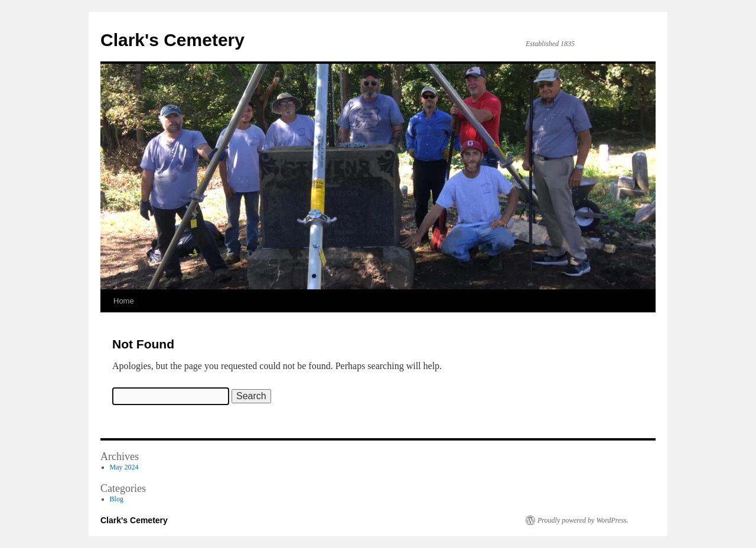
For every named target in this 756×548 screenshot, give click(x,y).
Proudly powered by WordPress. (583, 520)
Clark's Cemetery (172, 40)
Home (124, 301)
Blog (117, 499)
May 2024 (124, 467)
